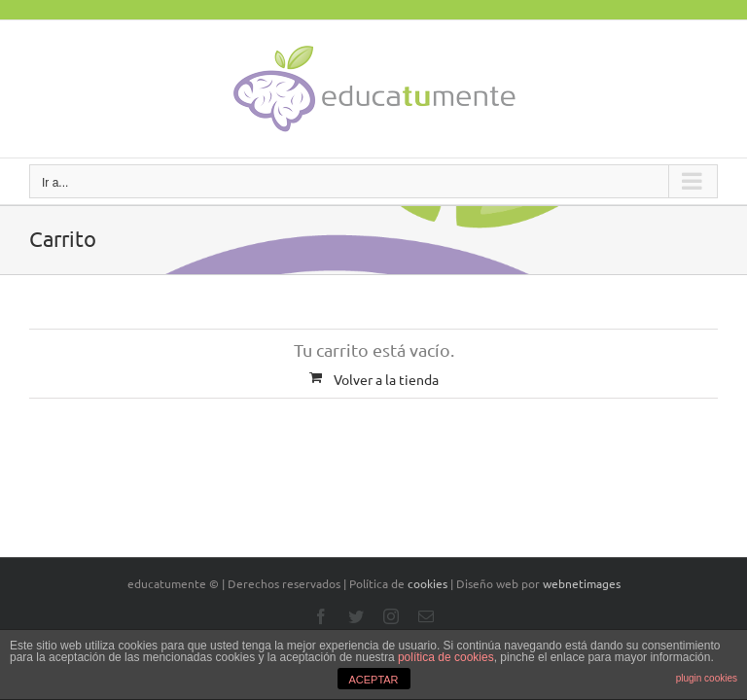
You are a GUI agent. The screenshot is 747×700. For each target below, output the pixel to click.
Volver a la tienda (386, 379)
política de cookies (446, 657)
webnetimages (582, 583)
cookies (427, 583)
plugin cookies (707, 678)
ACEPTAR (373, 680)
